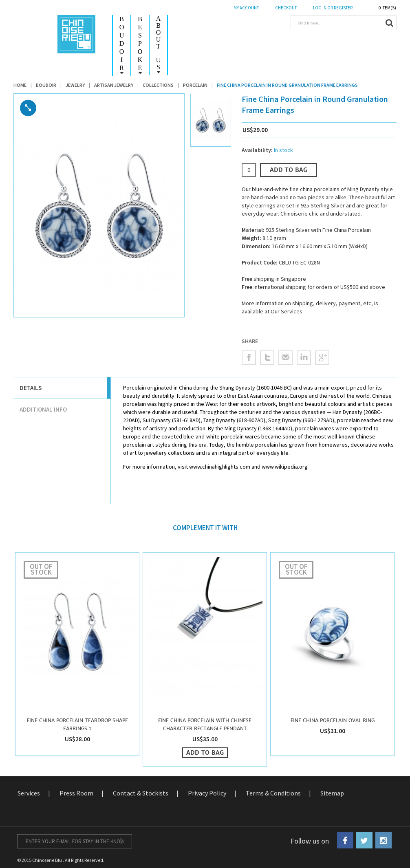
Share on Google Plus (322, 358)
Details (31, 388)
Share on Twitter (267, 358)
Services (29, 793)
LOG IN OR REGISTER (333, 8)
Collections (158, 85)
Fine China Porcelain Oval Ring (333, 720)
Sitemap (332, 793)
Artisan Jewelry (114, 85)
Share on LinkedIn (304, 358)
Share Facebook (249, 358)
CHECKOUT (286, 8)
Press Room (76, 793)
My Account (246, 8)
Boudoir (46, 85)
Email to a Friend (285, 358)
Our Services (287, 311)
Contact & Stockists (141, 793)
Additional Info (43, 409)
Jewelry (75, 85)
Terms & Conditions (273, 793)
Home (20, 85)
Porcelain (195, 85)
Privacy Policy (207, 793)
